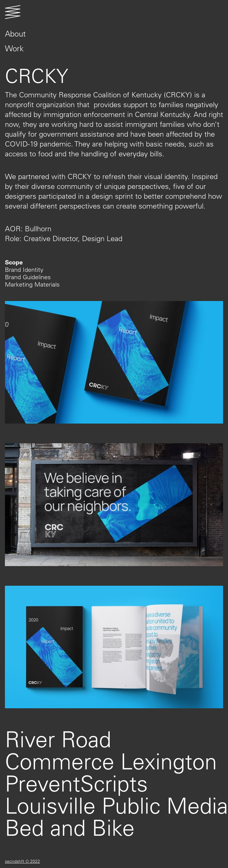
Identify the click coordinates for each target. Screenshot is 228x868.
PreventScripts (76, 783)
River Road (58, 739)
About (15, 34)
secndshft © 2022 (22, 861)
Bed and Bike (70, 827)
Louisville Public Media (116, 805)
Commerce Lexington (111, 761)
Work (14, 48)
